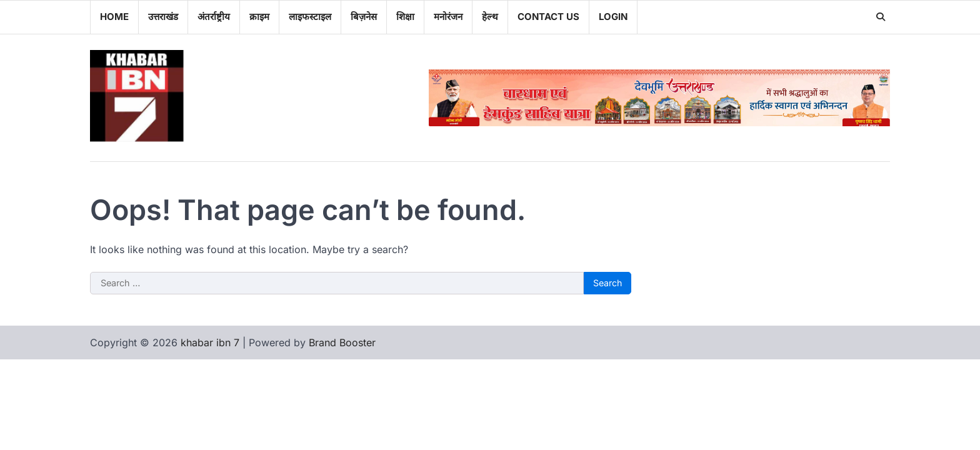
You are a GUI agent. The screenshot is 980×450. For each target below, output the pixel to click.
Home (114, 17)
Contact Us (548, 17)
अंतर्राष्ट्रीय (214, 17)
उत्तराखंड (163, 17)
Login (613, 17)
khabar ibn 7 (210, 342)
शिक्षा (405, 17)
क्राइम (259, 17)
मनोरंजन (448, 17)
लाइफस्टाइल (310, 17)
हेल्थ (490, 17)
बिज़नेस (364, 17)
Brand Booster (342, 342)
